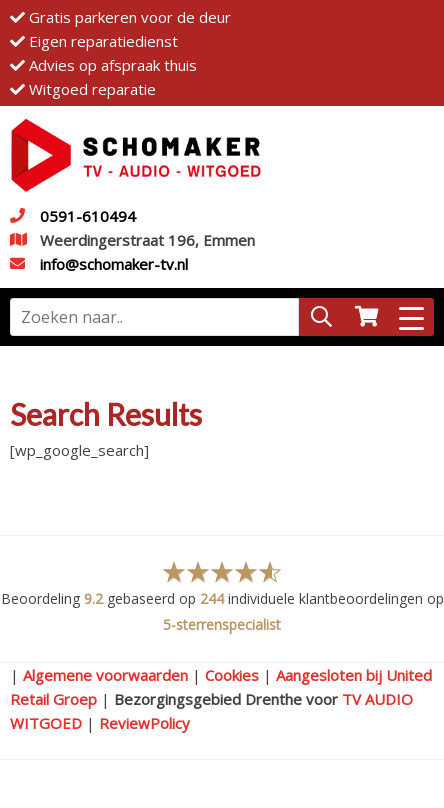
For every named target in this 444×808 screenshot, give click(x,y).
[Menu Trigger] (411, 317)
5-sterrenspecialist (222, 624)
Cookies (232, 675)
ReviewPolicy (144, 723)
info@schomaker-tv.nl (114, 264)
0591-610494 (88, 216)
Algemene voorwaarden (105, 675)
